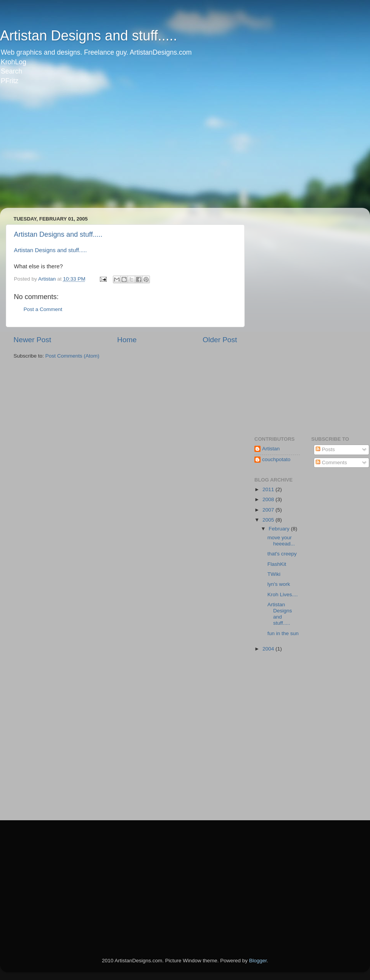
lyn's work (279, 584)
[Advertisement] (98, 152)
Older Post (220, 340)
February (280, 529)
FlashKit (277, 564)
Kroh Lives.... (283, 595)
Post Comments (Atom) (72, 356)
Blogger (258, 961)
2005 (269, 520)
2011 (269, 489)
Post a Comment (43, 309)
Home (127, 340)
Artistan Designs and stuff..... (89, 36)
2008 (269, 499)
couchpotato (276, 459)
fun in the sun (283, 633)
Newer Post (32, 340)
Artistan (271, 449)
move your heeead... (281, 541)
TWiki (274, 574)
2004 (269, 649)
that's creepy (282, 554)
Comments (331, 462)
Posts (325, 449)
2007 (269, 510)
